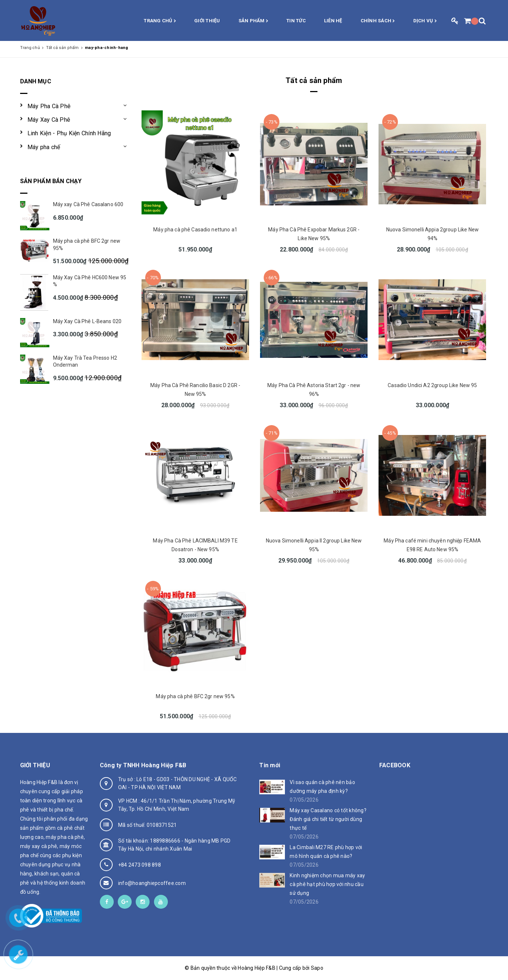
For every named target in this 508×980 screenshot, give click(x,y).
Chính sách (378, 21)
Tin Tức (296, 21)
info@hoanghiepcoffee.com (152, 883)
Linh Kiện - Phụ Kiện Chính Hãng (69, 133)
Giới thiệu (207, 21)
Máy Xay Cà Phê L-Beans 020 (87, 321)
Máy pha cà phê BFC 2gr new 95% (195, 696)
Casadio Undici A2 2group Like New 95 (432, 385)
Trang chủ (160, 21)
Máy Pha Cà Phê (49, 106)
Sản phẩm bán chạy (51, 181)
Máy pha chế (44, 147)
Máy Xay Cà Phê (49, 120)
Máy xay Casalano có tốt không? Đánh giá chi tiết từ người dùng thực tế (328, 819)
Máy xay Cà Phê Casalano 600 (88, 204)
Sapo (317, 968)
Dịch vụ (425, 21)
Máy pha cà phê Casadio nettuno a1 (195, 230)
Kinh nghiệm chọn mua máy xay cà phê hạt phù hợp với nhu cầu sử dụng (327, 884)
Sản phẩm (253, 21)
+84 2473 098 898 (140, 865)
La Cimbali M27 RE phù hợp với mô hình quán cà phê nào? (326, 852)
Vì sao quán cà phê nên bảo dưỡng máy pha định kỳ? (322, 787)
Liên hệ (333, 21)
